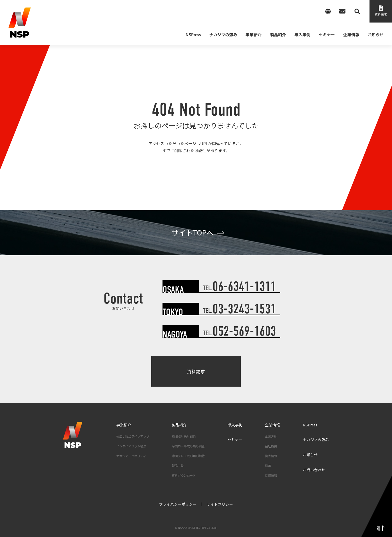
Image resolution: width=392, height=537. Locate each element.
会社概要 (271, 446)
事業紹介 (124, 425)
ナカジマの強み (316, 440)
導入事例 (235, 425)
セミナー (235, 440)
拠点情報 (271, 456)
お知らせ (310, 455)
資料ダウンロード (184, 475)
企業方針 (271, 436)
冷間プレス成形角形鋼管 (188, 456)
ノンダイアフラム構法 (131, 446)
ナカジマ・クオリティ (131, 456)
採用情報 (271, 475)
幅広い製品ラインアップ (133, 436)
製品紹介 (179, 425)
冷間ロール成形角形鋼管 (188, 446)
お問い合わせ (314, 470)
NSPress (310, 425)
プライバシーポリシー (178, 504)
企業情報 (272, 425)
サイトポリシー (220, 504)
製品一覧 (178, 466)
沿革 (268, 466)
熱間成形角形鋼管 (184, 436)
